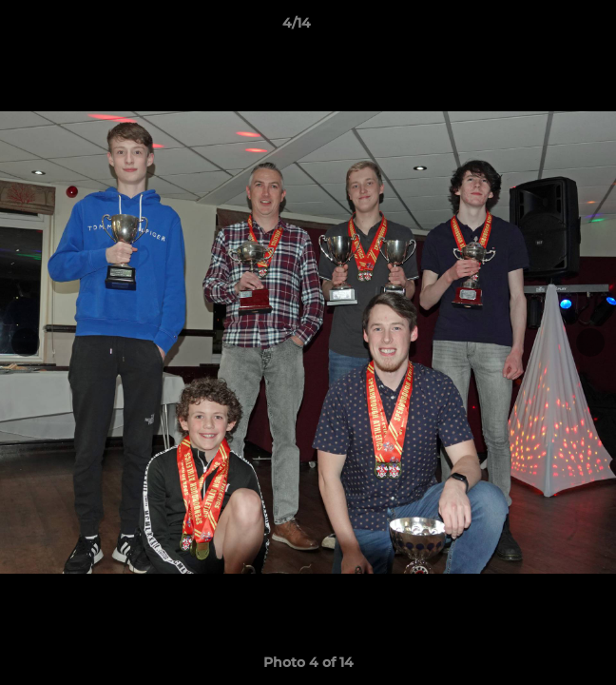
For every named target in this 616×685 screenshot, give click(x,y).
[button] (548, 28)
